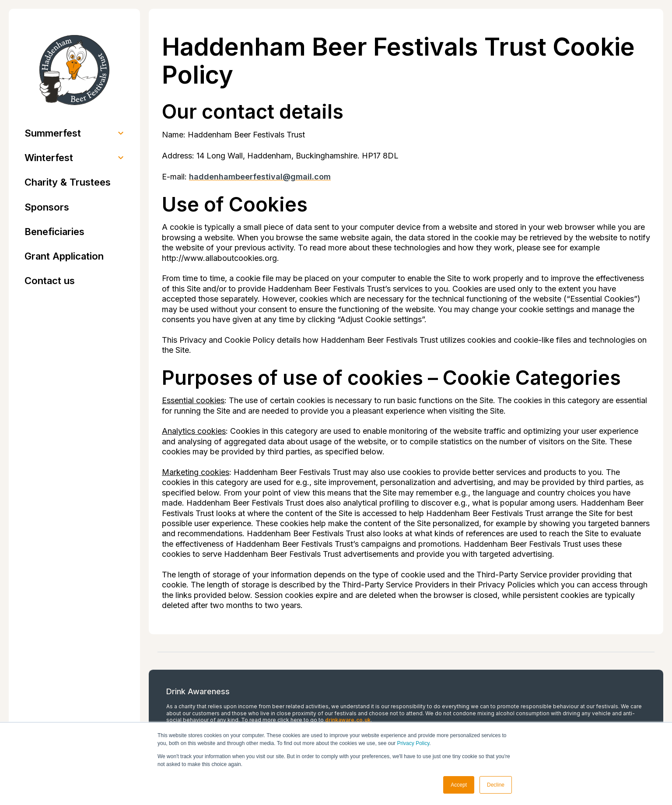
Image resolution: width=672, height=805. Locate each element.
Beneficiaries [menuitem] (54, 232)
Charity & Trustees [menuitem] (68, 182)
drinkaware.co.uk (348, 720)
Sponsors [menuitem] (47, 207)
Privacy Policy (413, 743)
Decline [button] (496, 785)
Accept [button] (459, 785)
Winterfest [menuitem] (49, 158)
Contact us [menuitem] (50, 281)
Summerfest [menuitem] (53, 133)
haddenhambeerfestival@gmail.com (260, 177)
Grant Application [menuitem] (64, 256)
